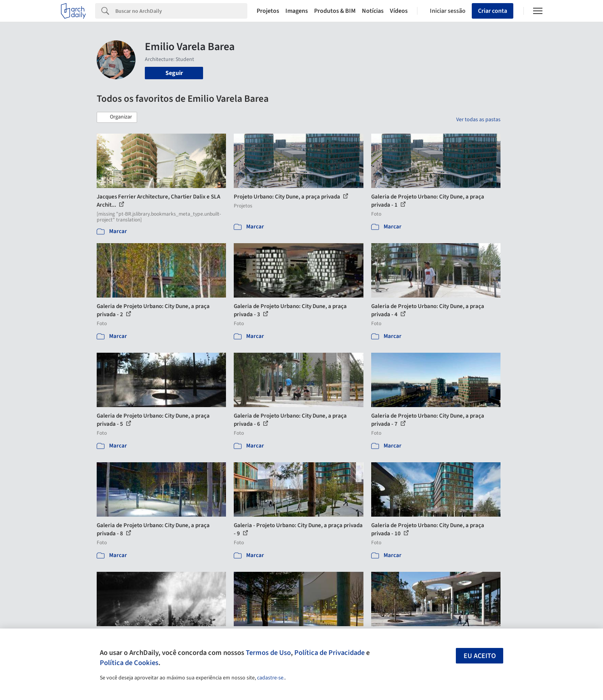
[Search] (182, 11)
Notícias (373, 11)
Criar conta (493, 11)
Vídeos (399, 11)
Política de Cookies (129, 663)
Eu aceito (480, 656)
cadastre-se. (271, 678)
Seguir (174, 73)
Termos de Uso (268, 653)
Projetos (268, 11)
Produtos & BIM (335, 11)
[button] (117, 117)
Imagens (297, 11)
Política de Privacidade (329, 653)
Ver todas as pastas (478, 120)
